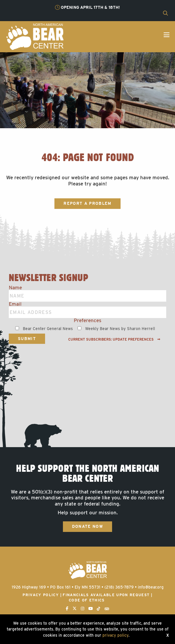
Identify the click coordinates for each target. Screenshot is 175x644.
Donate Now (88, 526)
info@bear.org (151, 587)
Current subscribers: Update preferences (114, 339)
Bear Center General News (48, 329)
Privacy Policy (41, 595)
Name (15, 288)
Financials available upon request (106, 595)
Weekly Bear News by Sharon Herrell (120, 329)
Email (15, 304)
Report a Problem (87, 203)
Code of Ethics (87, 600)
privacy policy (115, 635)
